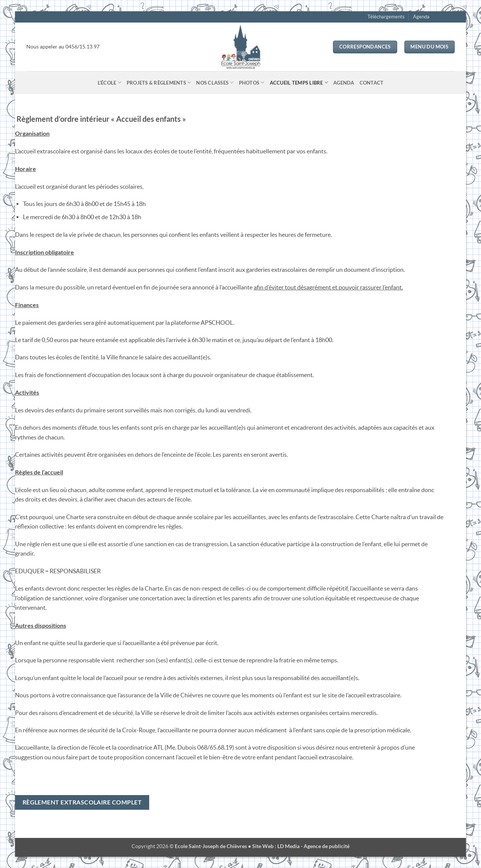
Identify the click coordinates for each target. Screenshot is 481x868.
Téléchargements (386, 17)
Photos (252, 83)
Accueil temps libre (299, 83)
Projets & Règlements (159, 83)
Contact (372, 83)
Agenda (421, 17)
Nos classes (215, 83)
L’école (110, 83)
